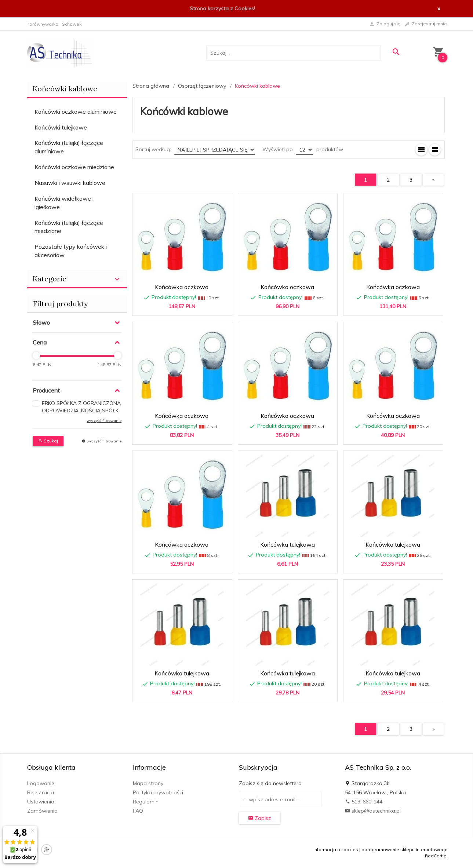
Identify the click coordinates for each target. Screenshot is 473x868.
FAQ (138, 811)
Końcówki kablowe (65, 89)
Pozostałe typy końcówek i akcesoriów (71, 251)
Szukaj (48, 441)
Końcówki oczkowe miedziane (74, 167)
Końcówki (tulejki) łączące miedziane (69, 227)
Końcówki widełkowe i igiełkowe (64, 203)
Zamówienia (42, 811)
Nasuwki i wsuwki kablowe (70, 183)
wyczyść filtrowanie (104, 421)
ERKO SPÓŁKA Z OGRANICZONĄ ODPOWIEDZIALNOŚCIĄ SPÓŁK (81, 407)
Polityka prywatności (158, 792)
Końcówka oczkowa (182, 287)
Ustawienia (41, 802)
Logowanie (41, 783)
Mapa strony (148, 783)
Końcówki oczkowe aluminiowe (76, 112)
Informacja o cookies (336, 849)
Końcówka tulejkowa (288, 544)
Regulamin (146, 802)
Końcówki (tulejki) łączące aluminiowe (69, 147)
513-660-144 (364, 802)
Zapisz (260, 818)
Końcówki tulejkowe (61, 127)
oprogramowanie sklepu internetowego (405, 849)
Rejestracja (41, 792)
